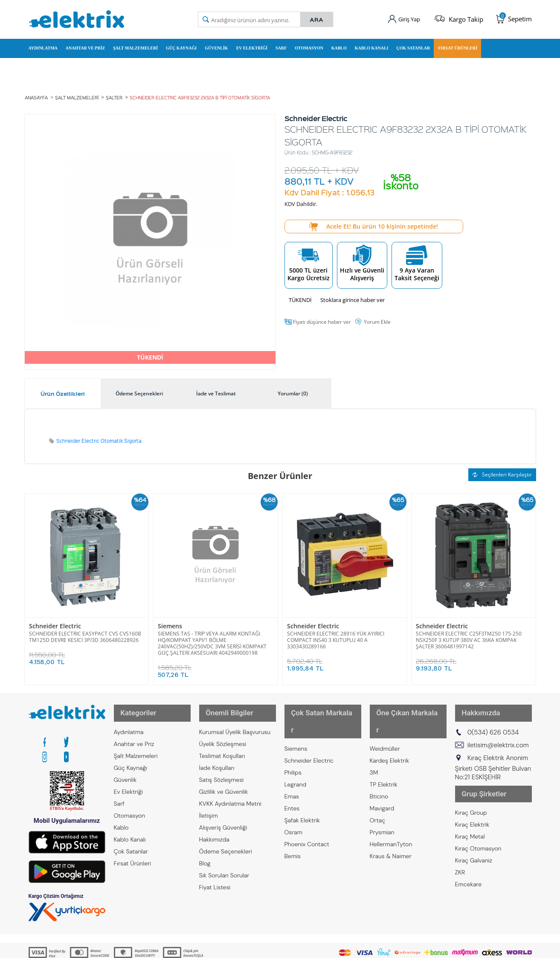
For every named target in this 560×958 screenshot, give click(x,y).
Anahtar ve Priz (85, 44)
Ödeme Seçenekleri (226, 836)
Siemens (169, 619)
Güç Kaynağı (181, 44)
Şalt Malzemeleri (135, 44)
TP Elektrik (384, 753)
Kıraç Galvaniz (474, 837)
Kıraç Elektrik (472, 801)
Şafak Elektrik (302, 789)
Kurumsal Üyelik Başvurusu (235, 717)
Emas (292, 765)
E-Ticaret (254, 947)
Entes (292, 777)
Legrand (296, 753)
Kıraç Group (471, 790)
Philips (293, 741)
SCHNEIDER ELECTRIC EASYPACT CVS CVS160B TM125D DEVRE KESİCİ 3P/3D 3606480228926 (85, 629)
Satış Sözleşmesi (222, 765)
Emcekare (469, 861)
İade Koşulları (217, 753)
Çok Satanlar (413, 44)
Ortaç (378, 789)
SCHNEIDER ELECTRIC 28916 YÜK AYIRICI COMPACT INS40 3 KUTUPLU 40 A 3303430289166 (336, 632)
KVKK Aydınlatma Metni (230, 789)
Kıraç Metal (470, 813)
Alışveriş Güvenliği (223, 813)
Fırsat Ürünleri (458, 44)
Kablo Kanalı (372, 44)
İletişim (209, 801)
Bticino (379, 765)
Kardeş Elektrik (390, 729)
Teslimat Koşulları (222, 741)
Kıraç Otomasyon (478, 825)
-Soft (235, 947)
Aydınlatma (43, 44)
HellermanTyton (391, 813)
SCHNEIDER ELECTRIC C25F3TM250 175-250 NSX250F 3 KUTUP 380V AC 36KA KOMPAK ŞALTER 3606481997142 (469, 632)
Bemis (293, 824)
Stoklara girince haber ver (353, 293)
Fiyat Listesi (215, 872)
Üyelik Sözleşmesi (223, 729)
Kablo (339, 44)
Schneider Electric (52, 619)
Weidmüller (385, 717)
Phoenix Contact (307, 813)
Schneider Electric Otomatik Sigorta (99, 434)
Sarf (281, 44)
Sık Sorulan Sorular (224, 860)
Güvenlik (216, 44)
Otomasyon (309, 44)
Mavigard (382, 777)
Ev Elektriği (252, 44)
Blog (205, 848)
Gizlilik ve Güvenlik (224, 777)
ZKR (460, 849)
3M (374, 741)
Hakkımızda (214, 824)
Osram (294, 801)
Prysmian (382, 801)
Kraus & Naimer (391, 824)
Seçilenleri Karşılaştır (502, 468)
